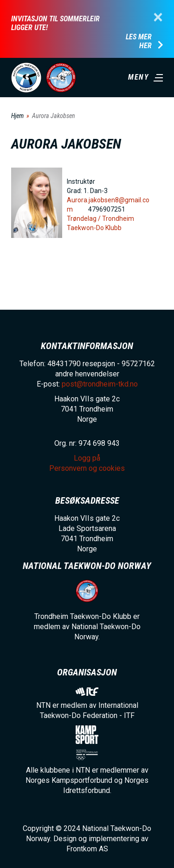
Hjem (17, 116)
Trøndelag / (84, 219)
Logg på (87, 458)
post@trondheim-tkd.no (100, 384)
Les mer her (139, 41)
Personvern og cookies (87, 468)
